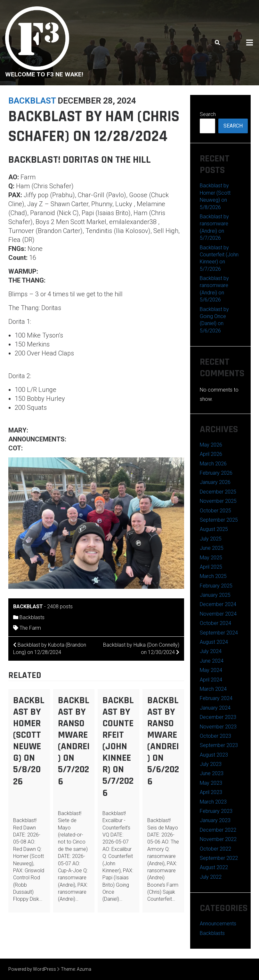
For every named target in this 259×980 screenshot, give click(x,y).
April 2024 (211, 680)
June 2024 (212, 661)
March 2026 (213, 464)
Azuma (84, 969)
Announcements (218, 924)
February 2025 (216, 586)
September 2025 (219, 520)
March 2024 (213, 689)
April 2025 (211, 567)
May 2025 (211, 558)
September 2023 (219, 745)
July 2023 (211, 764)
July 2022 (211, 877)
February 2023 (216, 811)
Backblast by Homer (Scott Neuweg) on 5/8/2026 (29, 741)
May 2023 (211, 783)
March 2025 (213, 576)
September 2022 (219, 858)
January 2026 (215, 482)
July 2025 (211, 539)
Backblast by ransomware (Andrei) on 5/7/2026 (74, 741)
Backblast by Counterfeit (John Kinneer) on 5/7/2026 (118, 747)
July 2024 (211, 651)
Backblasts (32, 617)
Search (208, 114)
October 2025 (215, 511)
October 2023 (215, 736)
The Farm (30, 628)
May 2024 (211, 670)
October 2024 (215, 623)
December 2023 (218, 717)
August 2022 (214, 867)
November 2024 (218, 614)
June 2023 (212, 773)
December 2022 (218, 830)
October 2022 (215, 849)
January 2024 (215, 708)
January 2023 (215, 820)
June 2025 (212, 548)
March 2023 (213, 802)
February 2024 (216, 698)
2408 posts (60, 607)
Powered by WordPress (32, 969)
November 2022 (218, 839)
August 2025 (214, 529)
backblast (32, 101)
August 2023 (214, 755)
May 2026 (211, 445)
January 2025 (215, 595)
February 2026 (216, 473)
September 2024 (219, 633)
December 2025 (218, 492)
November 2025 (218, 501)
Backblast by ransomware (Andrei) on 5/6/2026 (163, 741)
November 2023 (218, 727)
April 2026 (211, 454)
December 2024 (218, 604)
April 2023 (211, 792)
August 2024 (214, 642)
